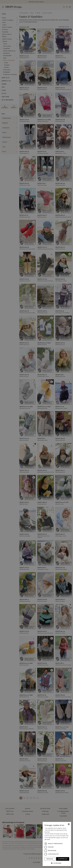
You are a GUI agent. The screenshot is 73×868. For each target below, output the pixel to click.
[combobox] (69, 824)
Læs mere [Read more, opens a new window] (47, 839)
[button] (57, 863)
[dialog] (57, 844)
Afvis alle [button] (50, 859)
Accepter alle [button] (63, 859)
